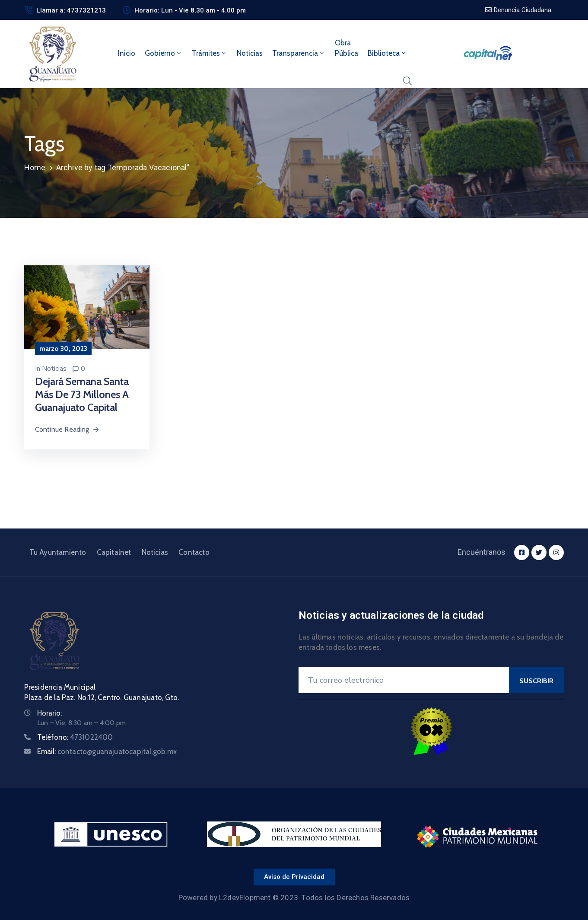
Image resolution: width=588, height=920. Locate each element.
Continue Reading (67, 429)
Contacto (194, 552)
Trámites (210, 53)
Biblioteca (387, 53)
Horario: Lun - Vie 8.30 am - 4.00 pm (190, 10)
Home (35, 167)
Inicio (127, 53)
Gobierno (164, 53)
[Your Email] (404, 680)
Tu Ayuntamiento (58, 552)
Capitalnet (114, 552)
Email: (107, 751)
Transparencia (299, 53)
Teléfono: (75, 737)
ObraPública (346, 48)
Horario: (49, 713)
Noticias (250, 53)
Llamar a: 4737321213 (71, 10)
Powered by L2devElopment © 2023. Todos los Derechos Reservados (294, 898)
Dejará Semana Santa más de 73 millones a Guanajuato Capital (82, 394)
